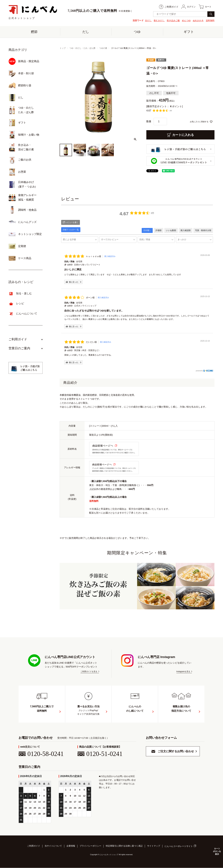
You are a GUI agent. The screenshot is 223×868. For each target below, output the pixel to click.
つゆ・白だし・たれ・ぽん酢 (82, 48)
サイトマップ (154, 846)
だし (86, 32)
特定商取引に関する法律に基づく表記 (124, 846)
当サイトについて (53, 846)
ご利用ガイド (168, 7)
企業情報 (71, 846)
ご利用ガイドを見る (89, 672)
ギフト (189, 32)
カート (205, 7)
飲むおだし (159, 20)
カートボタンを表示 (217, 851)
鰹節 (34, 32)
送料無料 (210, 20)
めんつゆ (186, 20)
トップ (63, 48)
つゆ (137, 32)
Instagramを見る (183, 672)
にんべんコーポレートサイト (179, 847)
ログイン (188, 7)
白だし (148, 20)
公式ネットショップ (33, 12)
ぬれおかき (198, 20)
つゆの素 (103, 48)
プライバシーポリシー (90, 846)
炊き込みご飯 (173, 20)
